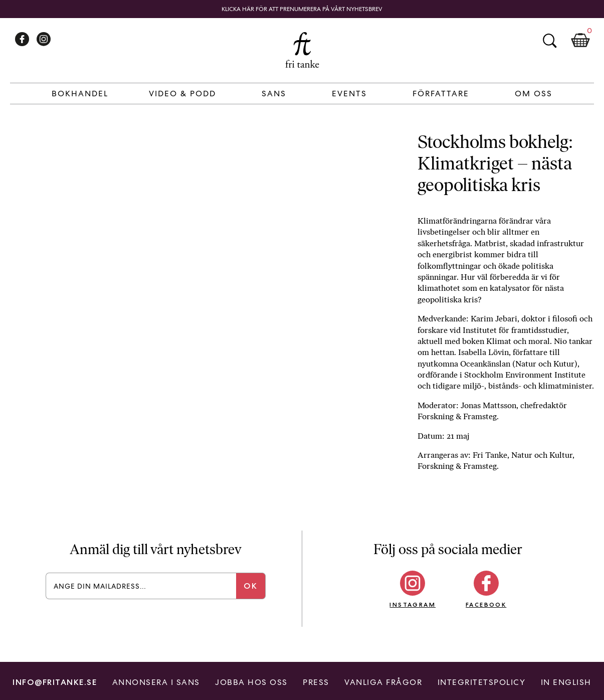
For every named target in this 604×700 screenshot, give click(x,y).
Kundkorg (580, 41)
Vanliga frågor (383, 682)
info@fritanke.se (55, 682)
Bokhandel (80, 94)
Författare (441, 94)
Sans (274, 94)
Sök (549, 41)
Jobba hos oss (251, 682)
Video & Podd (182, 94)
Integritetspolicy (482, 682)
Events (349, 94)
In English (566, 682)
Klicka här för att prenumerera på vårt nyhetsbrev (302, 9)
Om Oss (534, 94)
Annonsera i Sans (156, 682)
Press (316, 682)
